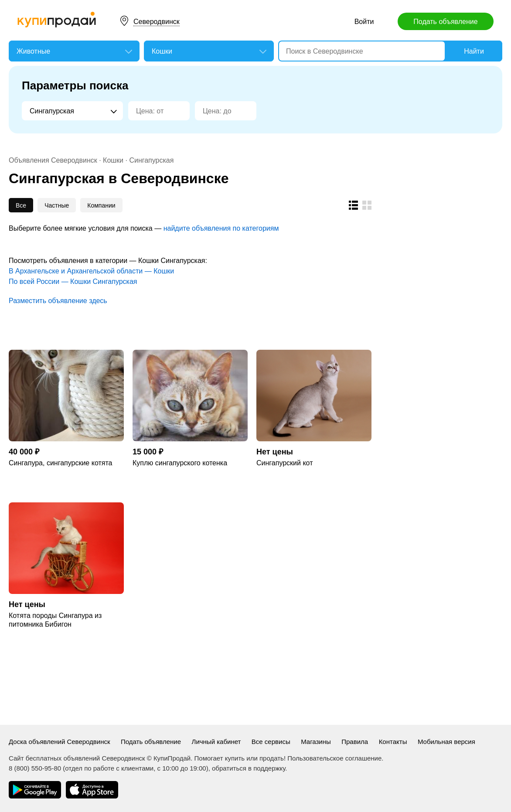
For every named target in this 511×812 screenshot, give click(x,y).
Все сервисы (271, 742)
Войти (364, 22)
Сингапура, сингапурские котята (60, 463)
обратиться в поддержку (249, 768)
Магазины (316, 742)
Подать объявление (445, 22)
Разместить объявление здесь (58, 301)
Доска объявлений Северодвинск (60, 742)
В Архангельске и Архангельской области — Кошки (91, 271)
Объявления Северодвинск (53, 160)
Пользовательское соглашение (334, 758)
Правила (355, 742)
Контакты (393, 742)
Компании (101, 205)
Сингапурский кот (284, 463)
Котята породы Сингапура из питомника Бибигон (55, 620)
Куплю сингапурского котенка (180, 463)
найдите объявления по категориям (221, 228)
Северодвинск (157, 22)
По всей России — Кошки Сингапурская (73, 281)
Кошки (113, 160)
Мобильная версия (446, 742)
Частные (57, 205)
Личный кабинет (216, 742)
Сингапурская (151, 160)
